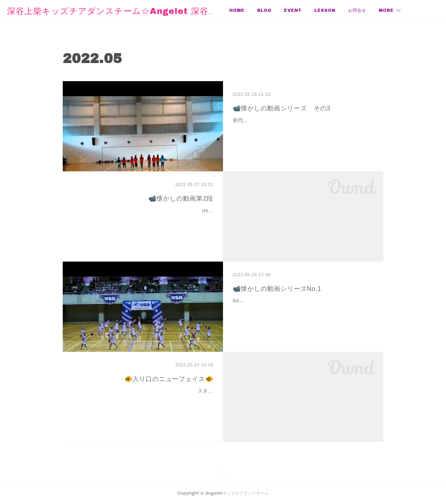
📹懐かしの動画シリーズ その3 (282, 108)
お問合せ (357, 10)
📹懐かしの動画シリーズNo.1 (277, 289)
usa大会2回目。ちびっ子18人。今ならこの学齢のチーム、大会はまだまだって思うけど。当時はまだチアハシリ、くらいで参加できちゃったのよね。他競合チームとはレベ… (144, 219)
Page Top (223, 474)
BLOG (264, 10)
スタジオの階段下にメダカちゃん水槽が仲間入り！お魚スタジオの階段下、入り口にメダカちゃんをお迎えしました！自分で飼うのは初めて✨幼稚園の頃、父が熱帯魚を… (145, 400)
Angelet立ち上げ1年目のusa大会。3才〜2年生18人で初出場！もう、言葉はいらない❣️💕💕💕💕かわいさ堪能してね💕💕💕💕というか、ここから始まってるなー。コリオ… (303, 309)
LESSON (325, 10)
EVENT (293, 10)
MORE (386, 10)
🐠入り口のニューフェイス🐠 (169, 379)
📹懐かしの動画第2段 (181, 199)
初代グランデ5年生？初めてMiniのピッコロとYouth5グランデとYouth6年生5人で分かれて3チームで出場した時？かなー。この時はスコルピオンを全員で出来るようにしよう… (303, 129)
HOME (237, 10)
